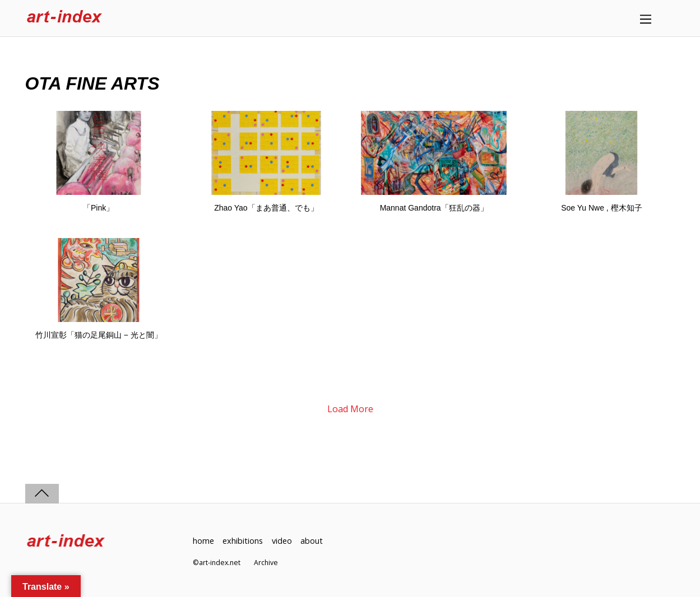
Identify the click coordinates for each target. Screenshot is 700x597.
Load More (350, 409)
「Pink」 (98, 208)
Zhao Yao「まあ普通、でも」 (266, 208)
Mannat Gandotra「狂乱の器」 (434, 208)
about (312, 541)
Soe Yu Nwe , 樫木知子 (601, 208)
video (282, 541)
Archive (266, 563)
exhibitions (243, 541)
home (203, 541)
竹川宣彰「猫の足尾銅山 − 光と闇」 (99, 335)
